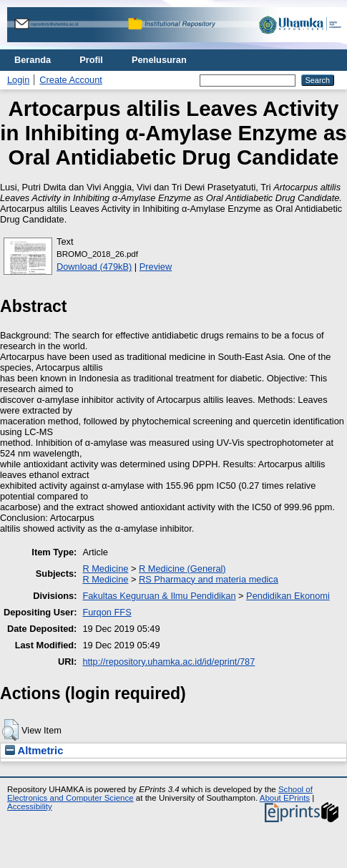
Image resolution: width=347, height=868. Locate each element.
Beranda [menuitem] (33, 60)
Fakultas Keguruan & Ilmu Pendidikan (159, 596)
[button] (10, 730)
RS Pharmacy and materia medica (209, 579)
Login (18, 80)
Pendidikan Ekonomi (288, 596)
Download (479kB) (94, 267)
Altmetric (34, 751)
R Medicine (105, 569)
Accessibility (30, 806)
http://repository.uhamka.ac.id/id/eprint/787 (168, 662)
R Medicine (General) (182, 569)
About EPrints (285, 798)
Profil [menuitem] (91, 60)
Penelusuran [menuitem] (159, 60)
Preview (156, 267)
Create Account (71, 80)
